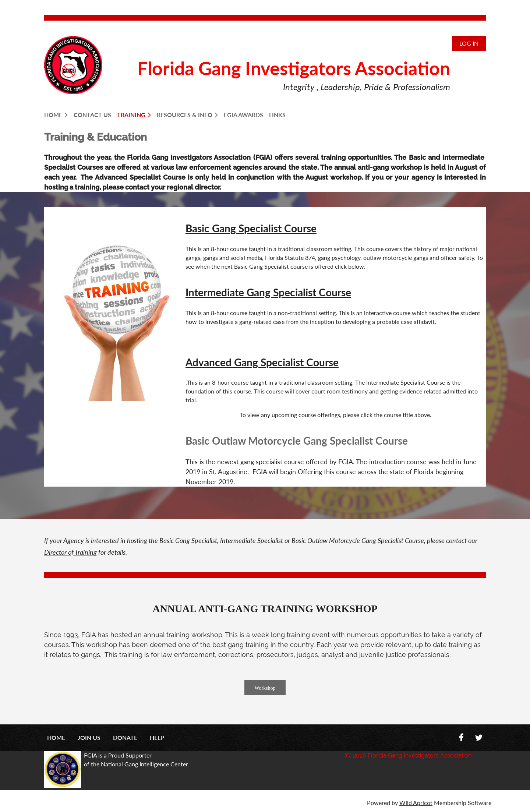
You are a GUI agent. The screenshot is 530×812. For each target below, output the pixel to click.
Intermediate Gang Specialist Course (268, 292)
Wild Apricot (416, 803)
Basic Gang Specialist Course (251, 228)
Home (56, 737)
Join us (89, 737)
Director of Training (70, 552)
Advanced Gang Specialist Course (262, 362)
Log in (469, 43)
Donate (125, 737)
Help (157, 737)
